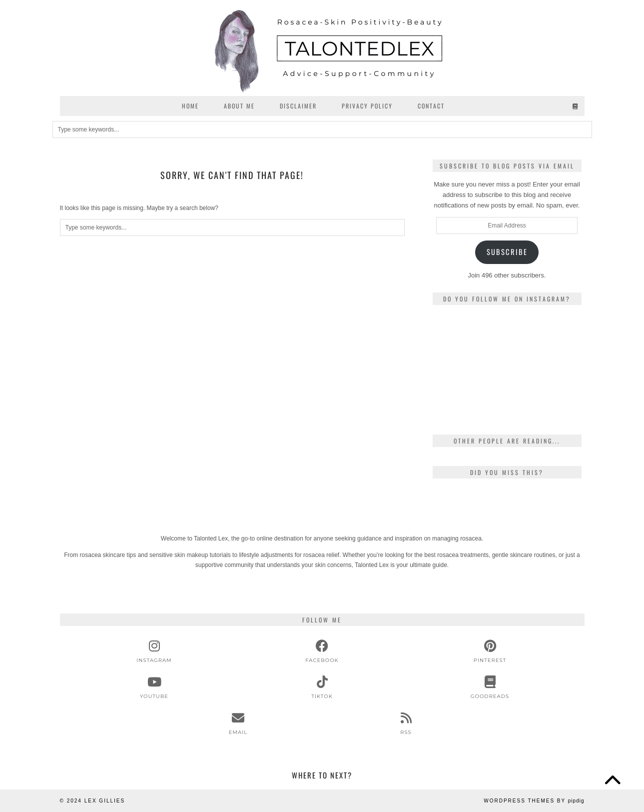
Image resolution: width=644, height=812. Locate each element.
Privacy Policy (367, 106)
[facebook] (322, 651)
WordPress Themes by (534, 801)
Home (190, 106)
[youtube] (154, 687)
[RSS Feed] (406, 723)
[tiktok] (322, 687)
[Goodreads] (576, 106)
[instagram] (154, 651)
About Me (239, 106)
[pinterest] (490, 651)
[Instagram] (457, 337)
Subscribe (507, 252)
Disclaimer (298, 106)
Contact (431, 106)
